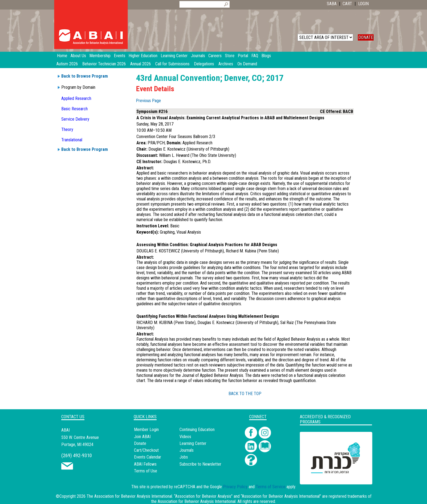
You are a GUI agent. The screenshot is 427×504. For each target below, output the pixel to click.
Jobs (184, 457)
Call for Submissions (172, 64)
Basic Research (74, 109)
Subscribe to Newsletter (200, 464)
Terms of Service (271, 487)
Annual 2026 (141, 64)
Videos (185, 437)
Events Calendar (148, 457)
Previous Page (148, 101)
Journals (187, 450)
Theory (67, 129)
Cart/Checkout (146, 450)
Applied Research (76, 98)
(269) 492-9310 (77, 455)
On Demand (247, 64)
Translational (72, 140)
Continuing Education (197, 430)
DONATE (366, 37)
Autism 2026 (67, 64)
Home (62, 56)
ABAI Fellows (145, 464)
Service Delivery (75, 119)
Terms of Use (146, 471)
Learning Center (193, 443)
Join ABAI (142, 437)
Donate (140, 443)
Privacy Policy (235, 487)
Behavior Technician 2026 (104, 64)
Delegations (204, 64)
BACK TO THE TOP (245, 394)
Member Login (146, 430)
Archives (226, 64)
